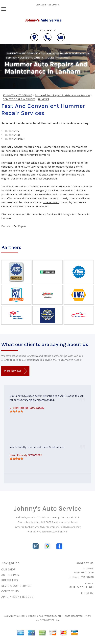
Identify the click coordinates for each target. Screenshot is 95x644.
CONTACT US (10, 591)
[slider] (16, 411)
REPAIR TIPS (10, 580)
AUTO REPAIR (10, 575)
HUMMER (63, 58)
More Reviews (15, 371)
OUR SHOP (9, 569)
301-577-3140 (51, 202)
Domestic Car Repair (14, 226)
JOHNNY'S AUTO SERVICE (22, 53)
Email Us (87, 593)
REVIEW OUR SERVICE (16, 586)
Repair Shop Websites (42, 616)
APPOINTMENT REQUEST (18, 597)
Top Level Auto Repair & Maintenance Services (63, 95)
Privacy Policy (50, 620)
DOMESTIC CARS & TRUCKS (37, 58)
